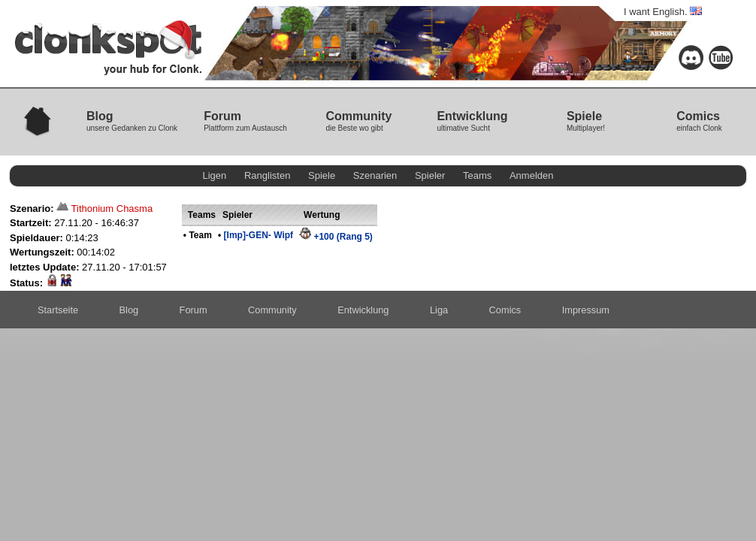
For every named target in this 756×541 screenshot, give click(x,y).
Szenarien (375, 175)
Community (272, 310)
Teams (477, 175)
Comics (505, 310)
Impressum (586, 310)
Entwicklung (363, 310)
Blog (129, 310)
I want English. (663, 12)
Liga (439, 310)
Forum (194, 310)
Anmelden (532, 175)
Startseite (58, 310)
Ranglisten (267, 175)
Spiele (322, 175)
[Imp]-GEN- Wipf (259, 235)
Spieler (430, 175)
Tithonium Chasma (112, 209)
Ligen (215, 175)
